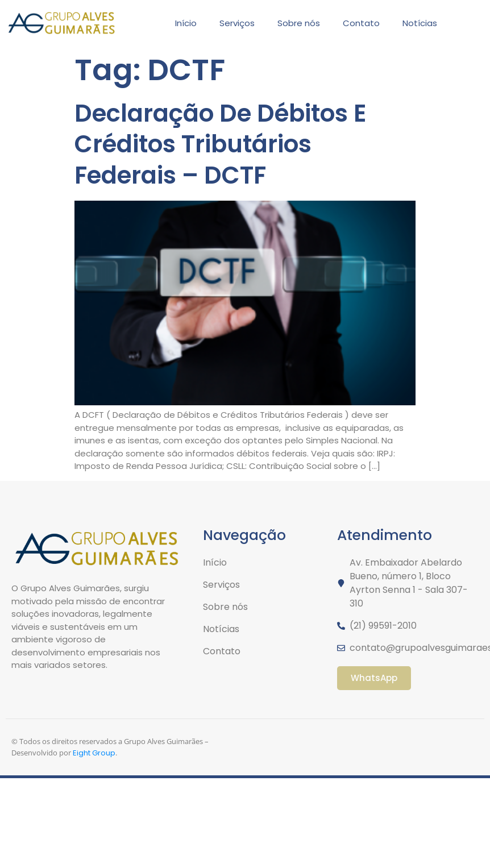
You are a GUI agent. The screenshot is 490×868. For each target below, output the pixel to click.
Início (186, 23)
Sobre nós (299, 23)
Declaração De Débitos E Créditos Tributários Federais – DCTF (220, 144)
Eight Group (94, 753)
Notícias (420, 23)
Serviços (237, 23)
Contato (361, 23)
